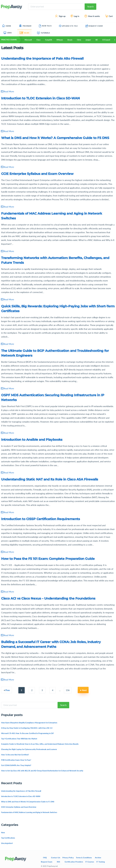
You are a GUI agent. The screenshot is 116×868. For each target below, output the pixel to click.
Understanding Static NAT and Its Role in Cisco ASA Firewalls (50, 479)
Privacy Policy (68, 857)
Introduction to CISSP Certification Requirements (40, 519)
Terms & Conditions (84, 857)
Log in (75, 16)
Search (91, 7)
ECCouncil (106, 40)
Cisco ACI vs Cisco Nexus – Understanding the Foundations (48, 598)
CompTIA (48, 40)
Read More (8, 91)
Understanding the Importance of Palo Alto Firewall (42, 58)
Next (84, 690)
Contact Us (56, 857)
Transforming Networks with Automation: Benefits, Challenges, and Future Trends (55, 260)
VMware (60, 40)
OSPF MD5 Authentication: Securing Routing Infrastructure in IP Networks (53, 397)
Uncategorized (7, 843)
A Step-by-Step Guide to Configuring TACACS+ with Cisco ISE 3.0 (27, 728)
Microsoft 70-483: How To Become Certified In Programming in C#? (27, 733)
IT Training (101, 862)
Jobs (8, 33)
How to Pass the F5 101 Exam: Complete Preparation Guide (48, 559)
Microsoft (28, 40)
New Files (45, 26)
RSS (58, 862)
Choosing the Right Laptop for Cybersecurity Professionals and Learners (29, 749)
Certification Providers (74, 862)
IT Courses (90, 862)
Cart (109, 16)
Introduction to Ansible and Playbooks (32, 440)
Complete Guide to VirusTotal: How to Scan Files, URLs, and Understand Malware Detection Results (40, 744)
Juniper (88, 40)
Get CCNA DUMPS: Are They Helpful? (16, 765)
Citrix (79, 40)
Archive (98, 857)
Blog (24, 33)
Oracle (70, 40)
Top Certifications (8, 838)
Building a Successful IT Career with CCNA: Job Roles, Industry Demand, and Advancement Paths (51, 644)
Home (7, 26)
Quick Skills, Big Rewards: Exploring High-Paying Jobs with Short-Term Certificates (58, 309)
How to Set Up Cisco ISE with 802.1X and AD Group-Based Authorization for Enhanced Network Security (42, 771)
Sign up (61, 16)
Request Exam (94, 26)
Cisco (39, 40)
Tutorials (44, 33)
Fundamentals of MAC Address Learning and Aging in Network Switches (52, 216)
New (3, 832)
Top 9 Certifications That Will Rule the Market (19, 739)
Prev (8, 690)
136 (68, 690)
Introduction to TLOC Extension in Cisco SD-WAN (40, 98)
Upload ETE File (68, 26)
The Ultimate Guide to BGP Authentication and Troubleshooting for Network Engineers (55, 353)
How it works (92, 16)
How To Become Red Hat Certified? (15, 755)
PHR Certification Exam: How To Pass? (16, 760)
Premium (25, 26)
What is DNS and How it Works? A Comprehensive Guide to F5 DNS (55, 138)
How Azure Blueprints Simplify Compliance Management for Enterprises (29, 723)
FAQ (45, 857)
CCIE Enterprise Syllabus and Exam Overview (37, 174)
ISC (97, 40)
